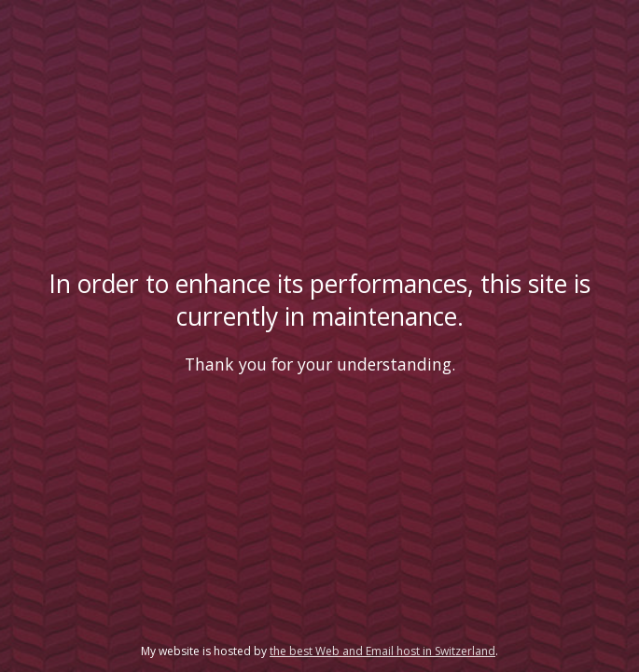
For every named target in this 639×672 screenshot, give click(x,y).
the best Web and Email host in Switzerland (382, 651)
